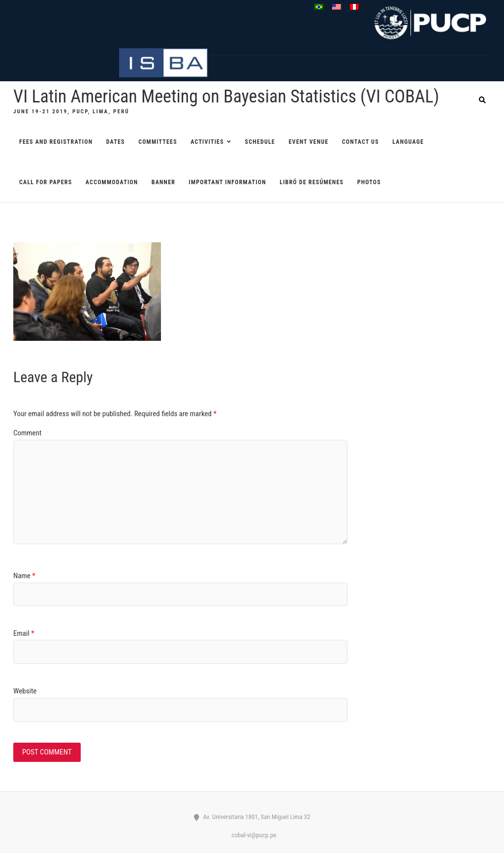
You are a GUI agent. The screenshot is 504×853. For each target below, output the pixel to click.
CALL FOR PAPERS (46, 182)
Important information (228, 182)
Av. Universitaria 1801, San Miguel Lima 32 (252, 817)
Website (25, 691)
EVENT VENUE (308, 142)
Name (24, 576)
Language (408, 142)
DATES (116, 142)
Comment (27, 433)
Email (24, 633)
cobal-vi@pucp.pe (252, 835)
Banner (163, 182)
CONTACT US (361, 142)
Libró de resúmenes (312, 182)
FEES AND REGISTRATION (56, 142)
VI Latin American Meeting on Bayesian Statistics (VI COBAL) (226, 97)
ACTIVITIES (207, 142)
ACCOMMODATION (112, 182)
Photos (369, 182)
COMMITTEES (158, 142)
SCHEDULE (260, 142)
